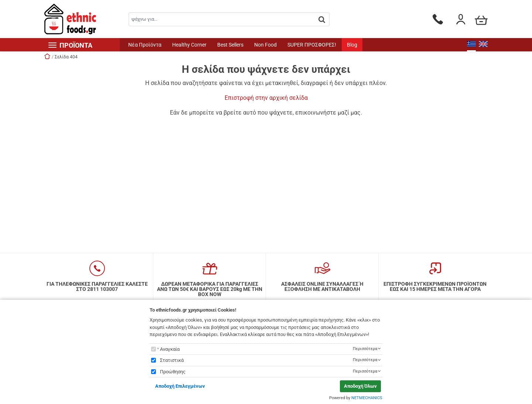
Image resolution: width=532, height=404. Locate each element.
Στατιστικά (172, 360)
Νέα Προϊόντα (145, 45)
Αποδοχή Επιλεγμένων (180, 386)
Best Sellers (230, 45)
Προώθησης (173, 372)
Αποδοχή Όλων (360, 386)
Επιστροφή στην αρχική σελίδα (266, 98)
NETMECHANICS (367, 398)
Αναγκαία (170, 349)
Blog (352, 45)
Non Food (265, 45)
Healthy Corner (189, 45)
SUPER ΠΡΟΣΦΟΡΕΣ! (312, 45)
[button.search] (322, 20)
